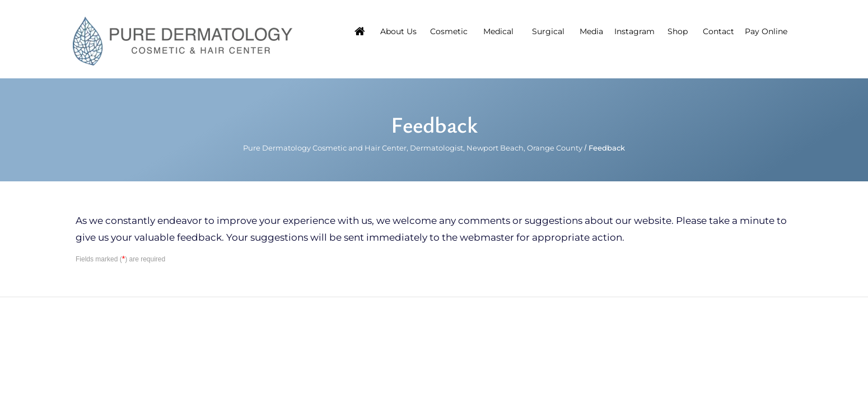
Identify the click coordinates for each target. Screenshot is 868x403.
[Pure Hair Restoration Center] (183, 40)
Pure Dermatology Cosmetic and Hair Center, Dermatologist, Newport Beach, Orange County (413, 148)
